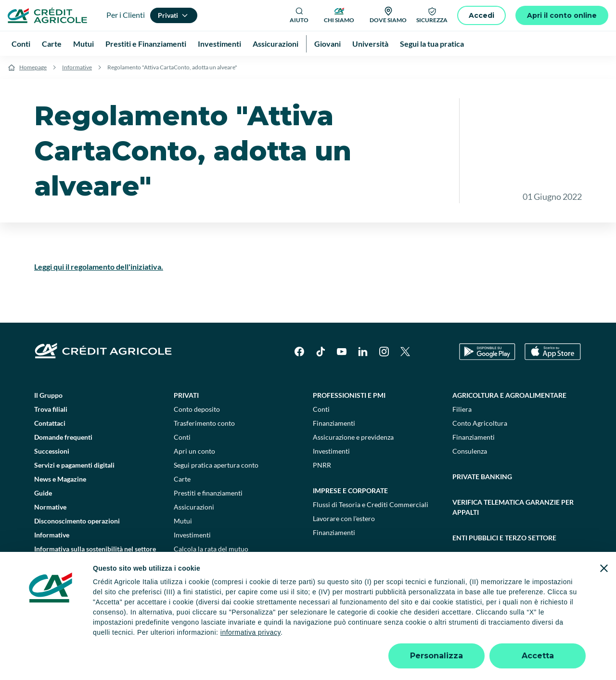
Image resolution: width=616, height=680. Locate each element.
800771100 (194, 656)
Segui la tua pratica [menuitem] (432, 44)
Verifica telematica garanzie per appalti (513, 507)
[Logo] (47, 15)
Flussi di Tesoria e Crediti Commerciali (371, 504)
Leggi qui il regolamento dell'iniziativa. (99, 267)
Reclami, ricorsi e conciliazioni (349, 636)
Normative (50, 507)
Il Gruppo (48, 395)
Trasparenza (488, 636)
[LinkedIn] (363, 352)
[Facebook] (299, 352)
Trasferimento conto (204, 423)
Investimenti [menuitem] (219, 44)
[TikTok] (321, 352)
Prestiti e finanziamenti (208, 493)
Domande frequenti (63, 437)
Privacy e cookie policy (259, 636)
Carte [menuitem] (52, 44)
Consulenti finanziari (205, 563)
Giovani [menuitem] (327, 44)
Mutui (183, 521)
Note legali (129, 636)
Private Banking (482, 477)
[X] (405, 352)
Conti (182, 437)
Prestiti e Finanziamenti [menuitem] (146, 44)
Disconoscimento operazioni (77, 521)
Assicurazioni (194, 507)
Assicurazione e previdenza (353, 437)
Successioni (52, 451)
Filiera (462, 409)
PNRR (322, 465)
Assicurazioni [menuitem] (276, 44)
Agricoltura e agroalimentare (509, 395)
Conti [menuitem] (21, 44)
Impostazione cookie (185, 636)
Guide (43, 493)
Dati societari (83, 636)
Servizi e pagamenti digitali (74, 465)
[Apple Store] (553, 352)
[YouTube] (342, 352)
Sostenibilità (476, 563)
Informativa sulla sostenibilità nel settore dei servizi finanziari (95, 554)
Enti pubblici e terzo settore (504, 538)
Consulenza (470, 451)
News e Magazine (60, 479)
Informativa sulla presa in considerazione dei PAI (96, 578)
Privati (186, 395)
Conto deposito (197, 409)
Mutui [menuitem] (83, 44)
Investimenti (192, 535)
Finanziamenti (334, 423)
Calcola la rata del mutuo (211, 549)
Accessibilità (535, 636)
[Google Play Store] (487, 352)
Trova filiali (51, 409)
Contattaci (50, 423)
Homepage (33, 67)
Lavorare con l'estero (344, 518)
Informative (77, 67)
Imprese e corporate (350, 490)
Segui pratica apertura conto (216, 465)
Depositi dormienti (432, 636)
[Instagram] (384, 352)
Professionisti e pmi (349, 395)
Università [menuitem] (370, 44)
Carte (182, 479)
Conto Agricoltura (480, 423)
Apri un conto (194, 451)
